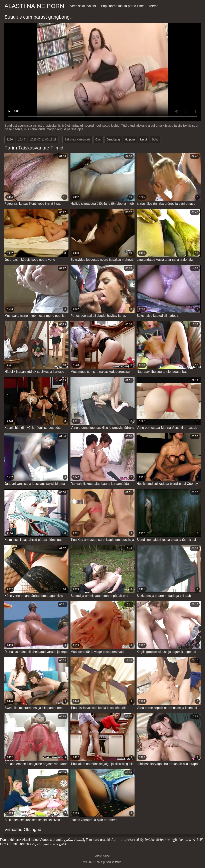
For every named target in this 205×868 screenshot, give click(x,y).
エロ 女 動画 (194, 840)
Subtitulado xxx (20, 844)
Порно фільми (11, 840)
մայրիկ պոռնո (123, 840)
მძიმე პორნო (145, 840)
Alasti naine (30, 840)
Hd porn (130, 139)
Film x (4, 844)
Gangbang (113, 139)
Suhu (155, 139)
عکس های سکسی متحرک (49, 844)
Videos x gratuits (51, 840)
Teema (154, 6)
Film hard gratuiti (98, 840)
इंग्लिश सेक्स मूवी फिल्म (170, 840)
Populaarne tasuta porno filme (122, 6)
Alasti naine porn (34, 6)
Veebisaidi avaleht (83, 6)
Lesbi (143, 139)
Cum (98, 139)
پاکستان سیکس (74, 840)
